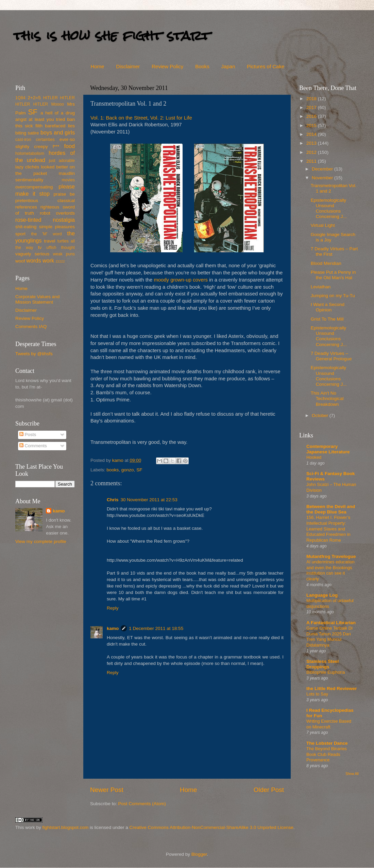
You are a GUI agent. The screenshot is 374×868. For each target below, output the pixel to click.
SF (139, 470)
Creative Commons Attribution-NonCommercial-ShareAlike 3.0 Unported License (211, 827)
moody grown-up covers (181, 280)
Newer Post (107, 790)
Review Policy (167, 66)
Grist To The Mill (327, 319)
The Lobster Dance (327, 743)
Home (97, 66)
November (323, 178)
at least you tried (47, 119)
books (113, 470)
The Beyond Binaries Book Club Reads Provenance (327, 754)
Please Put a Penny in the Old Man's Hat (333, 275)
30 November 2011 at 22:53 (149, 500)
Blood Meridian (326, 263)
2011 (312, 161)
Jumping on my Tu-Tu (333, 296)
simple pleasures (57, 227)
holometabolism (30, 153)
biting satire (27, 133)
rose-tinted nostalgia (45, 220)
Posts (28, 435)
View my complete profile (41, 541)
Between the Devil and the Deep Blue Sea (331, 509)
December (323, 169)
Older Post (269, 790)
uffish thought (61, 248)
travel (49, 241)
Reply (113, 608)
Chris (113, 500)
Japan (228, 66)
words (33, 260)
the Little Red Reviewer (332, 689)
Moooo (58, 104)
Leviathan (321, 287)
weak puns (64, 254)
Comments (33, 446)
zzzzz (60, 261)
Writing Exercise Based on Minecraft (329, 724)
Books (202, 66)
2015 (312, 125)
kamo (118, 460)
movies (68, 180)
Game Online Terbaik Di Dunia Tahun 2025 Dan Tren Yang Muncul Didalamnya (329, 637)
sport (20, 234)
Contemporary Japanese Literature (328, 449)
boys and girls (58, 132)
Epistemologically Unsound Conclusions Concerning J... (329, 209)
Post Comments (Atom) (142, 804)
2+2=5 (34, 98)
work (48, 260)
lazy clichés (27, 167)
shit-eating (26, 227)
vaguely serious (32, 254)
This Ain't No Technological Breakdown (327, 399)
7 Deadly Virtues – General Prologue (331, 356)
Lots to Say (317, 694)
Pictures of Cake (266, 66)
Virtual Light (323, 225)
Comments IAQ (31, 327)
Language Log (322, 595)
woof (20, 261)
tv (40, 247)
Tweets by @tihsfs (34, 354)
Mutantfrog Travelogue (331, 556)
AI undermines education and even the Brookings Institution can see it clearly (330, 570)
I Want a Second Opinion (328, 307)
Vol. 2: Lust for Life (171, 118)
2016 (312, 116)
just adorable (62, 161)
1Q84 (20, 98)
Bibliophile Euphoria (326, 672)
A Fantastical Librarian (331, 623)
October (321, 415)
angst (21, 119)
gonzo (128, 470)
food (69, 146)
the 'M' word (46, 234)
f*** (56, 147)
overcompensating (34, 187)
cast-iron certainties (35, 140)
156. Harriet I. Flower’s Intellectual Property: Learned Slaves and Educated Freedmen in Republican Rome (328, 529)
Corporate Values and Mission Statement (37, 299)
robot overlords (57, 213)
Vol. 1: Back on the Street (119, 118)
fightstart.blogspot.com (66, 827)
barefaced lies (60, 126)
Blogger (199, 854)
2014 (312, 134)
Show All (352, 774)
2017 (312, 107)
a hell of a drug (58, 113)
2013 (312, 143)
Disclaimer (128, 66)
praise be (64, 194)
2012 (312, 152)
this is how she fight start (112, 35)
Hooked (314, 457)
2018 (312, 99)
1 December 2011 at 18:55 (156, 628)
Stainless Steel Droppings (322, 664)
